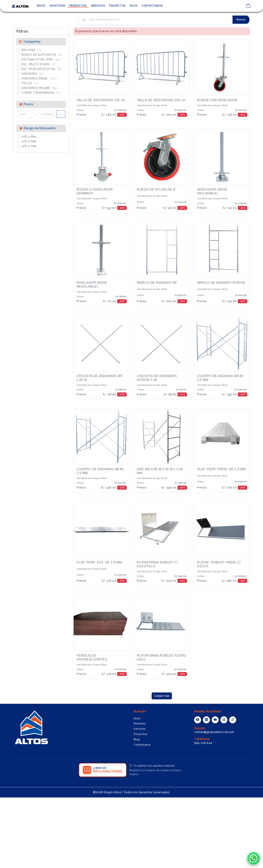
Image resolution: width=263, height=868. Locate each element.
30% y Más (29, 214)
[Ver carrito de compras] (248, 6)
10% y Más (29, 205)
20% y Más (29, 209)
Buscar (240, 88)
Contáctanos (152, 6)
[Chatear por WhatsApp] (254, 858)
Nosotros (57, 6)
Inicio (41, 6)
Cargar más (162, 764)
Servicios (98, 6)
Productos (78, 6)
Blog (134, 6)
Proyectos (117, 6)
